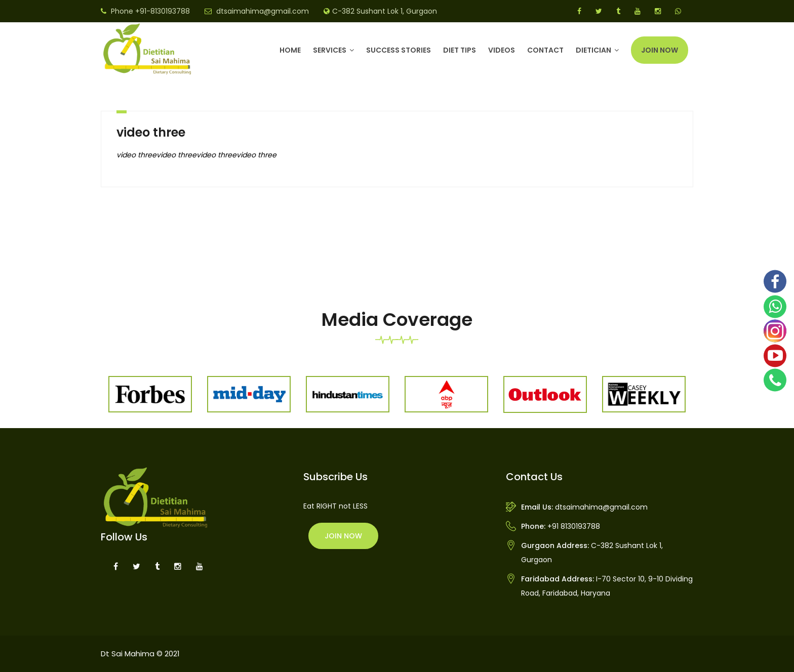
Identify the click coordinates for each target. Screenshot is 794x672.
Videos (502, 50)
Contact (545, 50)
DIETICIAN (593, 50)
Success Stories (399, 50)
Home (290, 50)
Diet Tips (460, 50)
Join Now (660, 50)
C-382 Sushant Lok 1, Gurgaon (385, 11)
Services (330, 50)
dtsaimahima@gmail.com (263, 11)
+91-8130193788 (163, 11)
